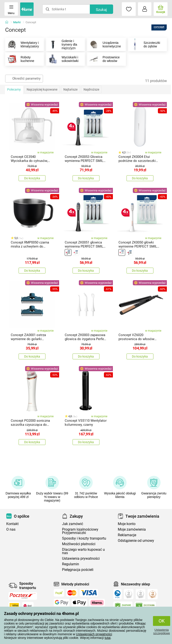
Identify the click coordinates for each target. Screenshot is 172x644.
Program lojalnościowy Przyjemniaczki (80, 531)
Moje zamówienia (132, 529)
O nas (11, 529)
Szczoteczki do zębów (144, 44)
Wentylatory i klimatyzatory (22, 44)
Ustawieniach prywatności (94, 634)
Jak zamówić (73, 524)
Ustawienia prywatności (81, 558)
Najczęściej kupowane (42, 89)
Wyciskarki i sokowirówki (62, 59)
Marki (17, 22)
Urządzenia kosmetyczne (104, 44)
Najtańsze (70, 89)
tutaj (107, 638)
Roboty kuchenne (20, 59)
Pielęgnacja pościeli (78, 570)
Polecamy (14, 89)
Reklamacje (127, 535)
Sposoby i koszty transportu (84, 538)
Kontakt (12, 524)
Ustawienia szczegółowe (161, 631)
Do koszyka (32, 178)
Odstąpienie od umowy (136, 541)
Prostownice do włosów (103, 59)
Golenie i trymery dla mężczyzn (62, 44)
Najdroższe (91, 89)
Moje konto (127, 524)
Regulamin (71, 564)
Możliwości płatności (79, 544)
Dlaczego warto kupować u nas (83, 551)
